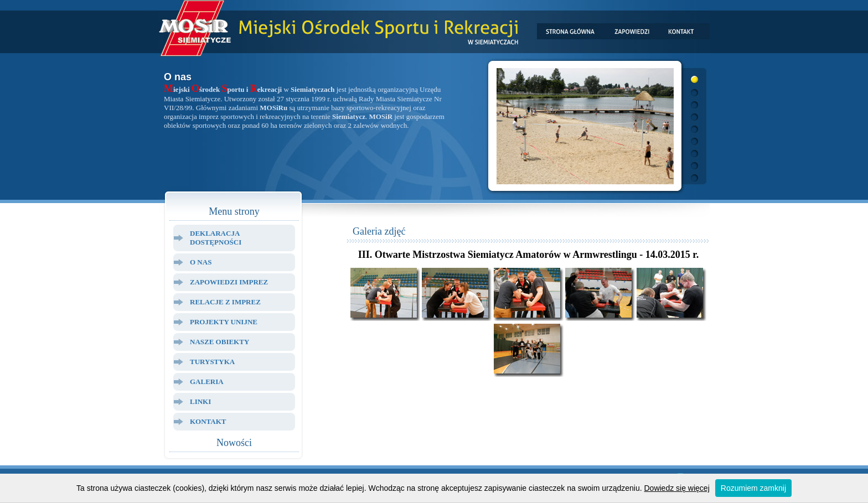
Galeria (207, 382)
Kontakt (208, 421)
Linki (200, 401)
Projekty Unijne (224, 322)
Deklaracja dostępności (216, 238)
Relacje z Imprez (225, 302)
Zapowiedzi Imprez (229, 282)
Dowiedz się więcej (677, 488)
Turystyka (212, 362)
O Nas (201, 262)
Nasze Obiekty (219, 342)
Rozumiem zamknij (753, 488)
